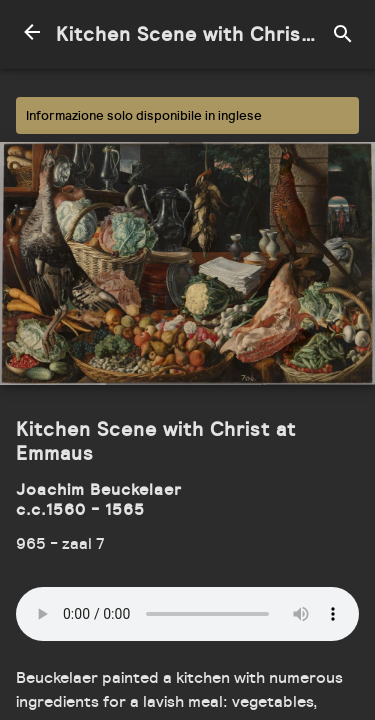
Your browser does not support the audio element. (187, 614)
